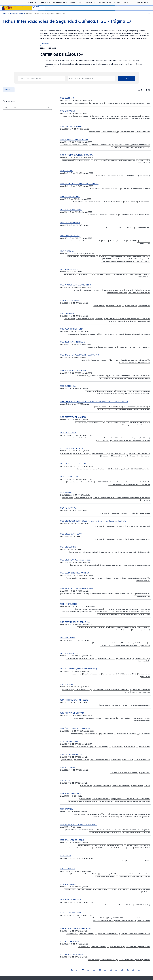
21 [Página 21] (99, 950)
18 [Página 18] (82, 950)
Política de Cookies (115, 968)
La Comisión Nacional (139, 13)
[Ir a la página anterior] (66, 950)
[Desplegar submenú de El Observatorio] (127, 13)
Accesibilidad (102, 968)
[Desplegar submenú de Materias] (49, 13)
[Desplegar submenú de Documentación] (66, 13)
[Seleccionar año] (21, 113)
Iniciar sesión (143, 5)
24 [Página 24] (116, 950)
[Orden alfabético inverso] (149, 96)
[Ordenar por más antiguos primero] (142, 96)
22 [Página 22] (105, 950)
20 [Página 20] (93, 950)
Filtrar (9, 95)
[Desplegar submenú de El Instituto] (38, 13)
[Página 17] (77, 950)
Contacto (74, 968)
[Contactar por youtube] (80, 963)
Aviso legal (92, 968)
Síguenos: (59, 962)
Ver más (45, 49)
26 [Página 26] (127, 950)
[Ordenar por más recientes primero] (139, 96)
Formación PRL (76, 13)
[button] (149, 19)
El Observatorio (120, 13)
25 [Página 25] (121, 950)
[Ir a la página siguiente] (133, 950)
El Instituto (32, 13)
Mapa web (83, 968)
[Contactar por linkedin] (88, 963)
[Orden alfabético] (146, 96)
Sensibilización (105, 13)
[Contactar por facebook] (95, 963)
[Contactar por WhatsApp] (66, 963)
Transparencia (48, 968)
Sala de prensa (36, 968)
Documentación (59, 13)
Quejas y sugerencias (62, 968)
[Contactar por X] (73, 963)
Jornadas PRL (90, 13)
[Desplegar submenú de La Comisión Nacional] (149, 13)
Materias (45, 13)
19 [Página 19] (88, 950)
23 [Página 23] (110, 950)
